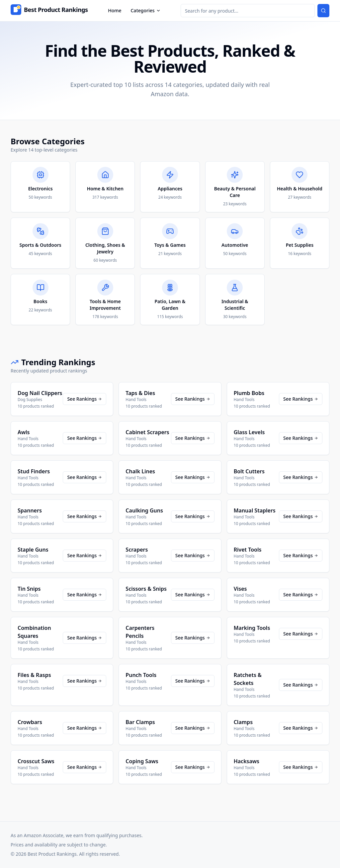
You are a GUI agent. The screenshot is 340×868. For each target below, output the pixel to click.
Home (115, 10)
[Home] (49, 11)
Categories (145, 10)
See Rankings (85, 399)
